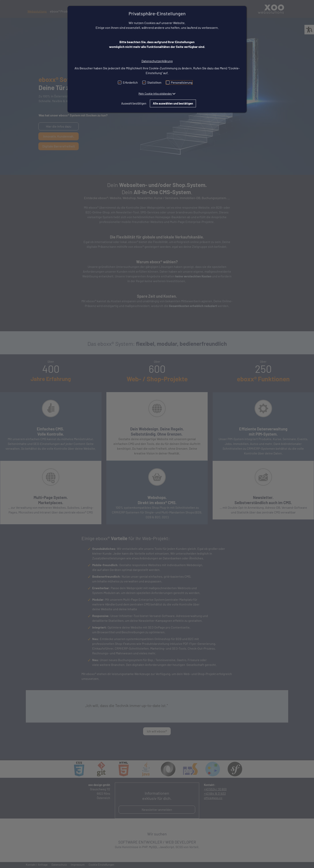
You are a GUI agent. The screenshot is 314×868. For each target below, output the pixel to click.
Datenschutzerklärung (157, 61)
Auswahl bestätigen (134, 103)
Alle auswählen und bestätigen (173, 103)
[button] (157, 94)
